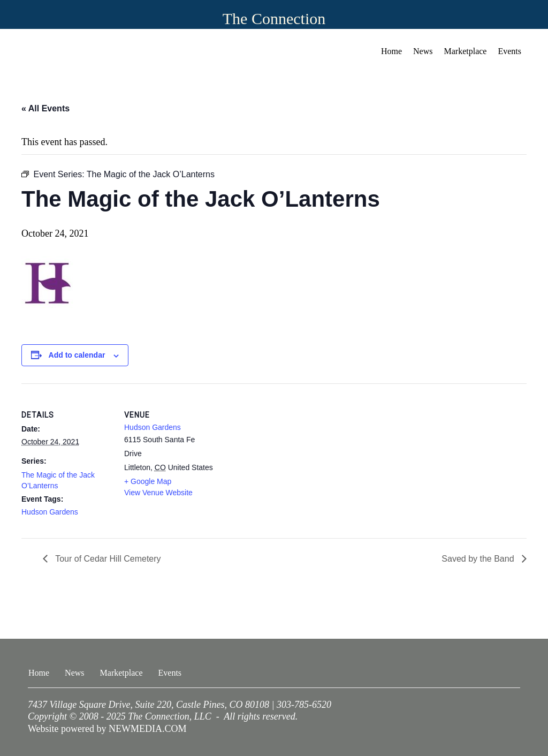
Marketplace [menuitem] (466, 51)
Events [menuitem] (509, 51)
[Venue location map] (283, 458)
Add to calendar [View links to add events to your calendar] (77, 355)
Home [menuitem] (391, 51)
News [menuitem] (423, 51)
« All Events (45, 108)
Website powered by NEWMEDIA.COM (107, 729)
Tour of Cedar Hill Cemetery (107, 559)
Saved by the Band (479, 559)
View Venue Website (158, 493)
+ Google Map (148, 481)
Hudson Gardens (50, 512)
